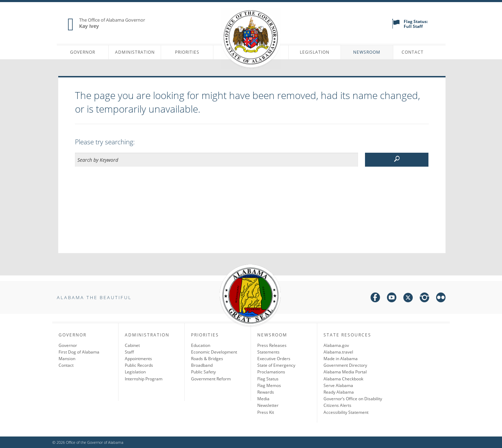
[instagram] (424, 299)
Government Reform (211, 379)
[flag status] (396, 27)
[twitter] (408, 299)
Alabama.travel (338, 352)
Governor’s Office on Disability (353, 399)
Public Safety (203, 372)
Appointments (138, 359)
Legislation (315, 52)
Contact (413, 52)
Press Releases (272, 345)
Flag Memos (269, 385)
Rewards (266, 392)
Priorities (187, 52)
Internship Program (144, 379)
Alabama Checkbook (343, 379)
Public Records (139, 365)
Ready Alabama (339, 392)
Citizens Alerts (337, 405)
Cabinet (132, 345)
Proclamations (271, 372)
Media (263, 399)
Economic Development (214, 352)
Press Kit (266, 412)
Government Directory (345, 365)
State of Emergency (276, 365)
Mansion (67, 359)
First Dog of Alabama (79, 352)
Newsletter (268, 405)
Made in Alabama (341, 359)
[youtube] (392, 299)
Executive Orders (274, 359)
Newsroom (367, 52)
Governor (83, 52)
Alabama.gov (336, 345)
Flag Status (268, 379)
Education (201, 345)
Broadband (202, 365)
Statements (268, 352)
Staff (129, 352)
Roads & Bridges (207, 359)
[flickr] (441, 299)
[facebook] (375, 299)
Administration (135, 52)
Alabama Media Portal (345, 372)
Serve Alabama (338, 385)
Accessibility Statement (346, 412)
